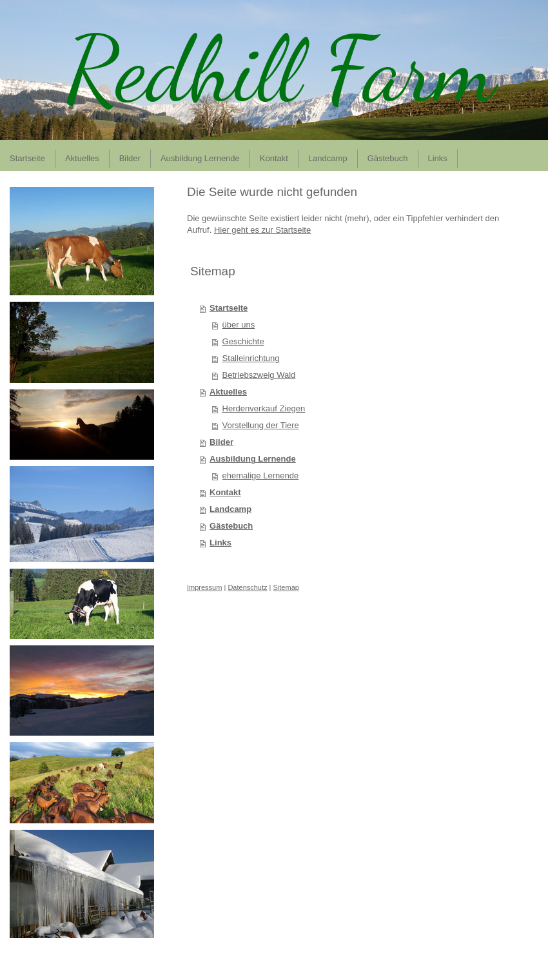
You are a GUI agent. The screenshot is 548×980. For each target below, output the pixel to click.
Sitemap (286, 587)
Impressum (204, 587)
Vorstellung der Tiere (261, 425)
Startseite (229, 308)
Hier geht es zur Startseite (262, 230)
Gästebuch (231, 526)
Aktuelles (228, 392)
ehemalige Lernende (261, 475)
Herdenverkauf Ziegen (264, 408)
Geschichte (243, 341)
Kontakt (225, 492)
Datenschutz (247, 587)
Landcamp (230, 509)
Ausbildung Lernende (253, 459)
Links (220, 543)
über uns (239, 325)
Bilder (221, 442)
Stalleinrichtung (251, 358)
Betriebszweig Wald (259, 375)
